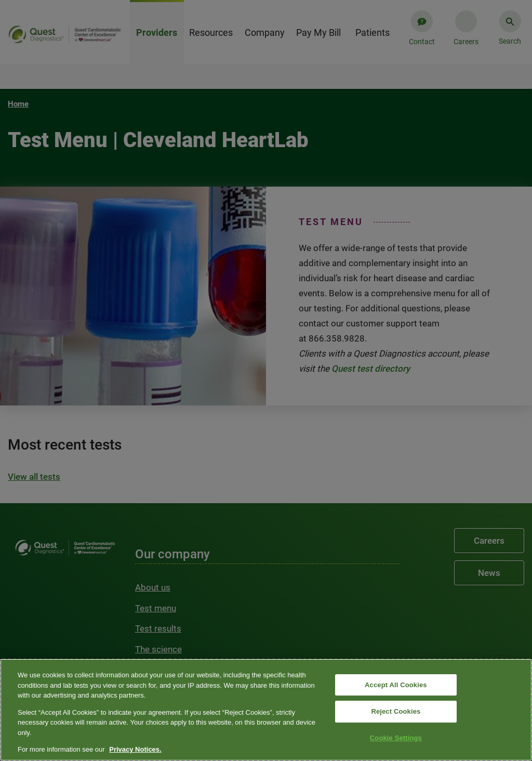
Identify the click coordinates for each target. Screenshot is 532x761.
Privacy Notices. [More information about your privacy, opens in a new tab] (135, 749)
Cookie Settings (396, 738)
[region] (266, 710)
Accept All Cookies (396, 685)
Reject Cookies (396, 711)
